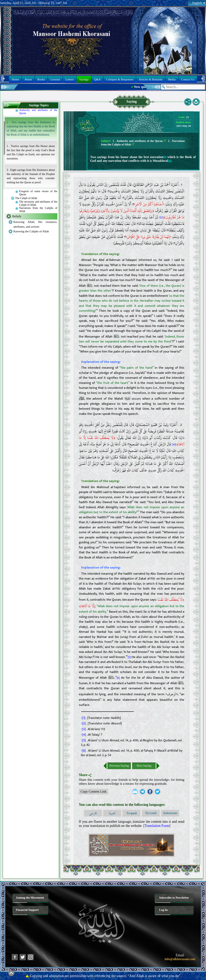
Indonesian (170, 813)
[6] (118, 678)
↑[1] (83, 718)
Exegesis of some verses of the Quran (38, 193)
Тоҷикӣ (132, 813)
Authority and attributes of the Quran (38, 112)
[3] (162, 217)
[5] (129, 657)
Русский (151, 813)
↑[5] (83, 740)
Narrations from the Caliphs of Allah (38, 210)
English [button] (199, 3)
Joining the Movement (30, 898)
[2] (170, 161)
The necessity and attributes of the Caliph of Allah (38, 203)
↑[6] (83, 751)
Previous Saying (119, 766)
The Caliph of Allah (26, 198)
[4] (174, 444)
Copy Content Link (93, 792)
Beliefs (17, 216)
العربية (112, 813)
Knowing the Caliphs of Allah (31, 231)
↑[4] (83, 735)
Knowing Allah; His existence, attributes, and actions (35, 224)
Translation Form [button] (157, 826)
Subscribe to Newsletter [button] (174, 898)
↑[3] (83, 729)
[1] (165, 157)
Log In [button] (163, 910)
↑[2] (83, 723)
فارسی (93, 813)
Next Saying (144, 766)
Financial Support (27, 910)
